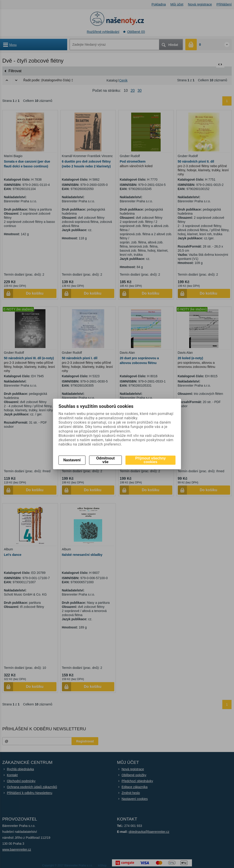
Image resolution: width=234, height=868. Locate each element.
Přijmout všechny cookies (150, 460)
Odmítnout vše (105, 460)
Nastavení (72, 460)
